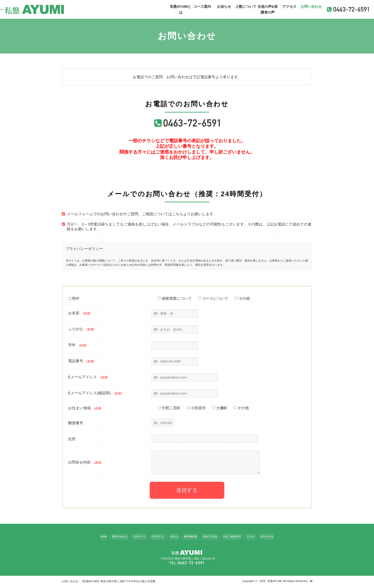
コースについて (213, 298)
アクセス (289, 6)
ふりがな (81, 329)
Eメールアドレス (88, 377)
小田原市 (196, 408)
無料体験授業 (191, 539)
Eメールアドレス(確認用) (95, 393)
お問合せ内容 (85, 464)
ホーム (4, 9)
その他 (242, 298)
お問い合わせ (311, 6)
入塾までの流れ (214, 539)
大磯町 (220, 408)
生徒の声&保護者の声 (268, 9)
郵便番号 (76, 423)
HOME (90, 539)
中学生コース (153, 539)
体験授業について (175, 298)
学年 (77, 345)
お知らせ (224, 6)
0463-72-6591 (191, 564)
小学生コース (132, 539)
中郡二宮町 (169, 408)
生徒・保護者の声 (240, 539)
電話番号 (81, 361)
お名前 (79, 313)
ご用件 (74, 298)
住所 (72, 439)
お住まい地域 (85, 408)
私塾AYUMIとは (181, 9)
